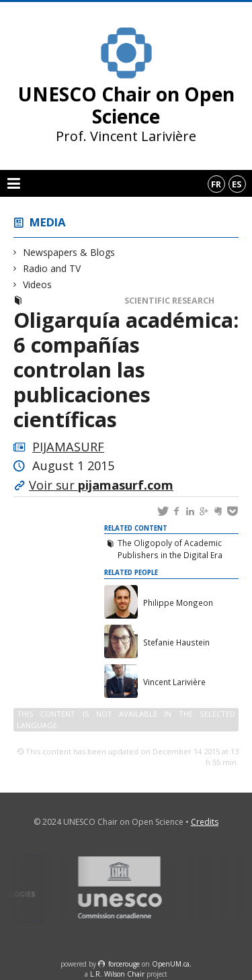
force (124, 964)
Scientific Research (169, 301)
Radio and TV (52, 268)
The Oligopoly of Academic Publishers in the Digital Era (170, 549)
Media (48, 222)
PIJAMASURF (68, 447)
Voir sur (101, 485)
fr (216, 184)
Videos (38, 284)
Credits (205, 822)
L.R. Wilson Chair (117, 974)
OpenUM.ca (171, 964)
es (237, 184)
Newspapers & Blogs (69, 252)
